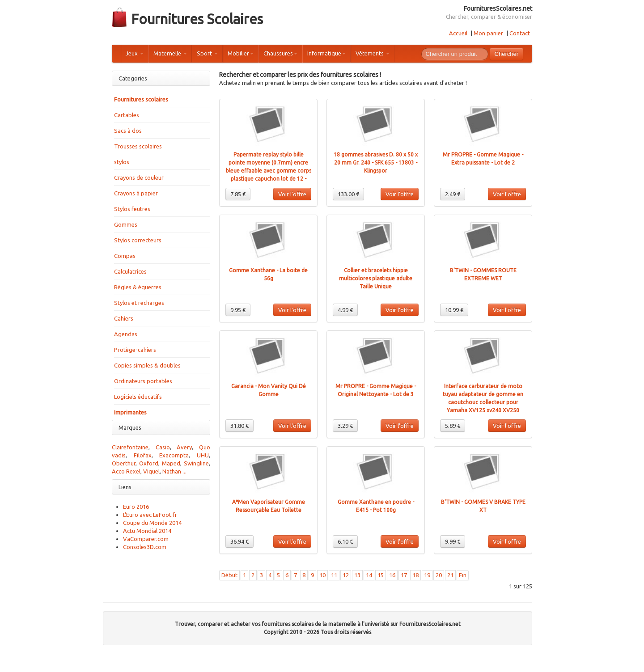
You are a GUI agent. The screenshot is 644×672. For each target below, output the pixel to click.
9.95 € (238, 310)
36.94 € (239, 541)
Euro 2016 (136, 507)
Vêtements (373, 53)
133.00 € (348, 194)
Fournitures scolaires (141, 99)
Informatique (326, 53)
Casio (163, 447)
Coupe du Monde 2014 (152, 523)
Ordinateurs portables (143, 381)
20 (439, 575)
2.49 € (453, 194)
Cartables (127, 115)
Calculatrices (130, 271)
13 (357, 575)
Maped (171, 463)
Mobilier (241, 53)
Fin (463, 575)
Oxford (149, 463)
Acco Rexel (126, 471)
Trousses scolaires (138, 146)
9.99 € (453, 541)
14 (369, 575)
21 (450, 575)
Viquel (151, 471)
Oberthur (124, 463)
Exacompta (174, 455)
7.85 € (238, 194)
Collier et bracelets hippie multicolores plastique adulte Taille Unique (376, 278)
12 (346, 575)
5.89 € (453, 426)
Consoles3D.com (145, 547)
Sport (207, 53)
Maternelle (170, 53)
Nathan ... (174, 471)
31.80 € (239, 426)
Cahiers (124, 318)
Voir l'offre (292, 194)
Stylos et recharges (139, 303)
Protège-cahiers (135, 350)
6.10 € (345, 541)
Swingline (196, 463)
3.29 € (345, 426)
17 (404, 575)
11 (334, 575)
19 (427, 575)
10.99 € (454, 310)
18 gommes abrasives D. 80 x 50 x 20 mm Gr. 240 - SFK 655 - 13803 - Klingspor (376, 163)
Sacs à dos (128, 131)
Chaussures (280, 53)
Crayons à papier (136, 193)
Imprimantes (130, 412)
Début (229, 575)
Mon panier (488, 33)
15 (381, 575)
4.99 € (345, 310)
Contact (520, 33)
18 (415, 575)
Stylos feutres (132, 209)
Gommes (126, 224)
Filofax (143, 455)
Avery (184, 447)
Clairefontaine (130, 447)
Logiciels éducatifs (138, 397)
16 (392, 575)
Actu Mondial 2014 (147, 531)
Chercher (506, 54)
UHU (203, 455)
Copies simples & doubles (147, 365)
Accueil (458, 33)
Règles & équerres (138, 287)
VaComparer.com (146, 539)
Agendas (126, 334)
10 (322, 575)
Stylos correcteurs (138, 240)
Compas (125, 256)
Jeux (135, 53)
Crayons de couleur (139, 178)
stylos (122, 162)
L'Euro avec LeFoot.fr (150, 515)
